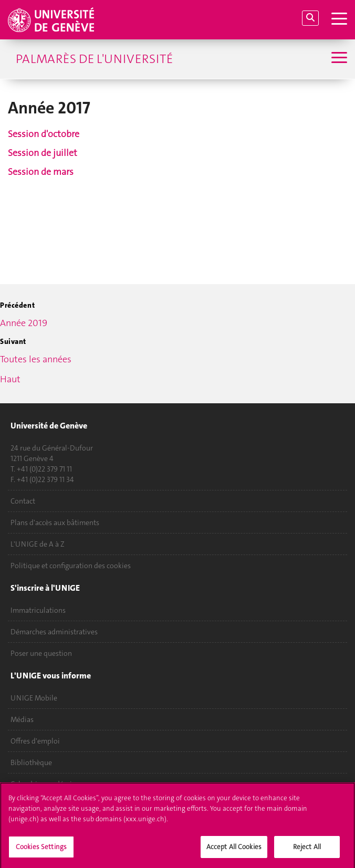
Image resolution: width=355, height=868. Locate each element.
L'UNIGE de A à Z (38, 544)
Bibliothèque (31, 762)
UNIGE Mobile (34, 698)
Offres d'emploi (35, 741)
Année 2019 (24, 323)
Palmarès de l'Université (94, 59)
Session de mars (41, 172)
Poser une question (41, 653)
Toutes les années (36, 359)
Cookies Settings (41, 850)
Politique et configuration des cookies (71, 566)
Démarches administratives (54, 632)
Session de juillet (43, 153)
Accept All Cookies (234, 850)
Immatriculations (38, 610)
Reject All (307, 850)
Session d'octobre (44, 134)
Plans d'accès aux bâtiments (55, 522)
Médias (22, 719)
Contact (23, 501)
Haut (10, 379)
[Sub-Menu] (338, 59)
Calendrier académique (47, 784)
